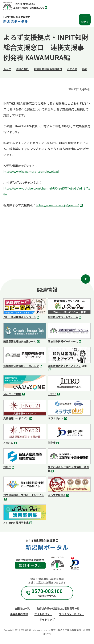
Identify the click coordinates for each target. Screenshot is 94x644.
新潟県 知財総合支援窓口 (48, 69)
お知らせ (72, 69)
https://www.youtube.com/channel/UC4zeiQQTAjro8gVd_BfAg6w (47, 191)
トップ (7, 69)
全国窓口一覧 (22, 608)
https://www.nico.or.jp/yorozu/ (60, 205)
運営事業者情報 (19, 614)
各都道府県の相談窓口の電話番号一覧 (58, 608)
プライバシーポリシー (71, 614)
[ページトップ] (86, 279)
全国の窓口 (22, 69)
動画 (85, 69)
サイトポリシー (43, 614)
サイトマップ (47, 619)
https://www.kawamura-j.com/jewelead (31, 171)
